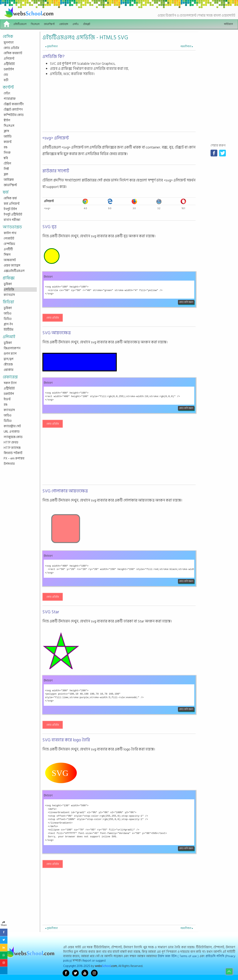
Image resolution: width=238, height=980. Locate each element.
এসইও (76, 24)
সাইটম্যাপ (228, 24)
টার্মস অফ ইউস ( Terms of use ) (178, 956)
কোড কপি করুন (186, 302)
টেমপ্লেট (87, 24)
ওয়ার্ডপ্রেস (64, 24)
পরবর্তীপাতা (187, 46)
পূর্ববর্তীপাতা (51, 46)
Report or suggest (94, 961)
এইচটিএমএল (20, 24)
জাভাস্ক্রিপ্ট (49, 24)
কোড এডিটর (53, 318)
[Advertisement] (119, 104)
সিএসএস (35, 24)
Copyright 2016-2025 (77, 966)
